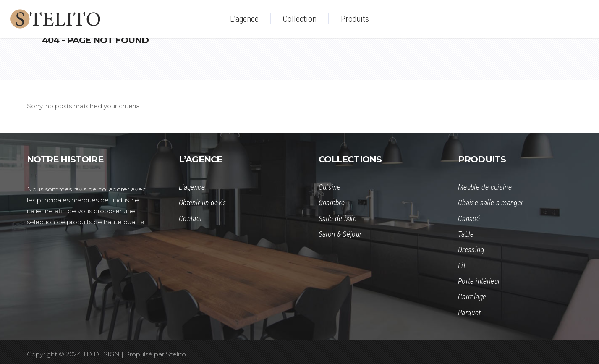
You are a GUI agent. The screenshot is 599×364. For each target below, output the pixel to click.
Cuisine (330, 187)
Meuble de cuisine (485, 187)
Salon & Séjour (340, 234)
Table (466, 234)
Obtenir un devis (203, 203)
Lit (462, 266)
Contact (191, 219)
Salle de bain (338, 219)
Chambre (332, 203)
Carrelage (472, 297)
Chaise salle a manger (491, 203)
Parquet (470, 313)
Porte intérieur (479, 281)
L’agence (192, 187)
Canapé (469, 219)
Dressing (471, 250)
